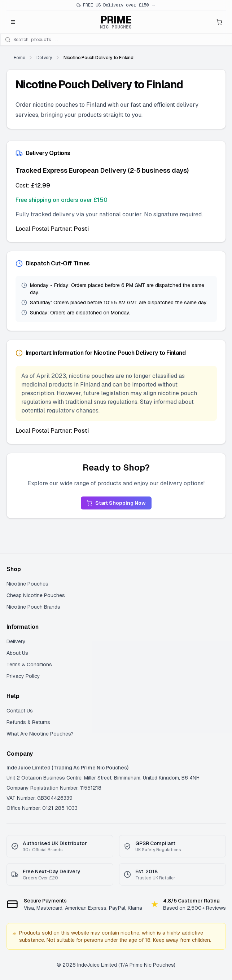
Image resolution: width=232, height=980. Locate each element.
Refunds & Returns (28, 722)
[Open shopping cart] (219, 22)
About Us (17, 653)
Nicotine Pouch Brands (33, 607)
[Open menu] (13, 22)
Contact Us (20, 711)
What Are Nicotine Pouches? (40, 734)
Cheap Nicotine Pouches (36, 595)
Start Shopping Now (116, 503)
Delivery (16, 641)
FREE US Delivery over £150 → (116, 5)
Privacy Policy (23, 676)
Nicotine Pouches (27, 584)
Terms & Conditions (29, 665)
